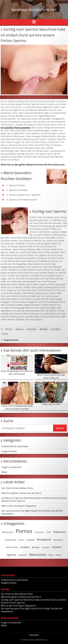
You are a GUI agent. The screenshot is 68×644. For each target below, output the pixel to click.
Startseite (34, 635)
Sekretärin (58, 540)
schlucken (31, 329)
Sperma (19, 329)
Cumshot (56, 329)
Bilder (4, 472)
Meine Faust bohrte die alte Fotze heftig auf (51, 367)
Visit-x (21, 540)
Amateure (44, 539)
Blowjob (44, 329)
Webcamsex (38, 555)
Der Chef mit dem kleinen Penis (17, 488)
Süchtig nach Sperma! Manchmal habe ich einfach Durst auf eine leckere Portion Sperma (34, 499)
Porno (5, 334)
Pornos (9, 329)
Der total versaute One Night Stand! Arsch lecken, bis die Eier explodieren (32, 512)
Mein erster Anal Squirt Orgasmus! (19, 506)
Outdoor (57, 547)
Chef (49, 532)
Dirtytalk (30, 540)
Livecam (46, 547)
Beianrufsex (8, 532)
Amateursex (11, 540)
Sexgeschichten (11, 340)
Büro (51, 555)
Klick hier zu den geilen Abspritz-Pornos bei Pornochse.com (33, 165)
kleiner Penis (12, 547)
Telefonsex (59, 532)
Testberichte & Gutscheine (15, 446)
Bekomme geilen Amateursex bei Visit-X (21, 493)
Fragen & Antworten (12, 467)
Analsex (25, 547)
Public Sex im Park (51, 394)
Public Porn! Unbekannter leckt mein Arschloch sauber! (17, 396)
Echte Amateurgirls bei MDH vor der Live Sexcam (17, 365)
